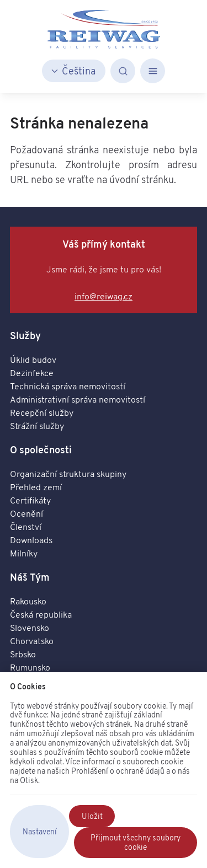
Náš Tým (30, 577)
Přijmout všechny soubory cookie (136, 842)
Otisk (29, 780)
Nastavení (40, 832)
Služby (25, 336)
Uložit (92, 816)
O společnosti (41, 450)
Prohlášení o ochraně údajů (118, 771)
